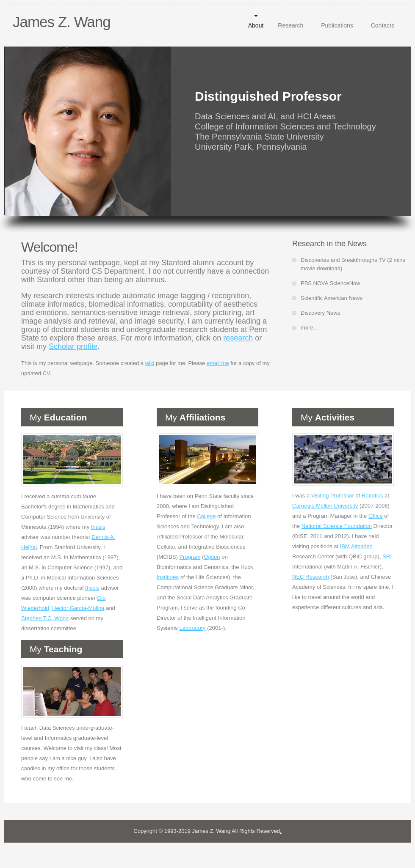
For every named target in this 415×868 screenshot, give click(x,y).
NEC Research (311, 577)
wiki (150, 363)
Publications (337, 25)
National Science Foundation (337, 526)
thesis (98, 527)
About (256, 25)
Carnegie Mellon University (325, 506)
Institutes (168, 577)
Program (190, 557)
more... (309, 328)
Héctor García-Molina (78, 608)
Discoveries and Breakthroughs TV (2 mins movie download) (353, 264)
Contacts (383, 25)
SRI (387, 556)
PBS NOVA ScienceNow (331, 283)
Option (212, 557)
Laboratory (192, 628)
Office (376, 516)
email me (218, 363)
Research (290, 25)
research (238, 338)
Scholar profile (73, 346)
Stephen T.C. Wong (45, 618)
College (206, 516)
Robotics (372, 496)
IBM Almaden (356, 546)
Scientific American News (332, 298)
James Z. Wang (62, 22)
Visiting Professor (333, 496)
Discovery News (320, 313)
